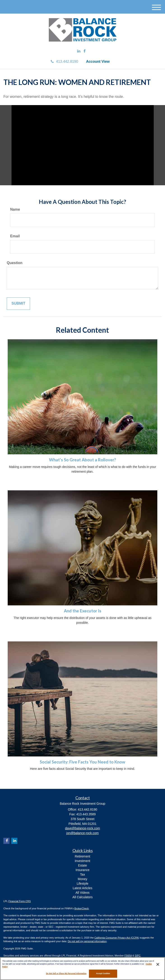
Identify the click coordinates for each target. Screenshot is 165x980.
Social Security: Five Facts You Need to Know (82, 762)
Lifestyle (82, 884)
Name (15, 209)
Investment (82, 861)
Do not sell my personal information (87, 941)
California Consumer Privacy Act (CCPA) (117, 938)
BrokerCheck (82, 908)
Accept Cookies (103, 974)
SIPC (138, 956)
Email (15, 236)
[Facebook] (85, 51)
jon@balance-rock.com (82, 833)
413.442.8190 (64, 61)
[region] (82, 969)
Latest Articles (82, 888)
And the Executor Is (83, 611)
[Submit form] (18, 304)
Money (82, 879)
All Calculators (82, 897)
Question (15, 263)
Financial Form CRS (20, 901)
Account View (98, 61)
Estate (83, 865)
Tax (83, 874)
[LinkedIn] (79, 51)
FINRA (128, 956)
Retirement (82, 856)
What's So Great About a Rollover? (82, 460)
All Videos (82, 893)
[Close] (158, 964)
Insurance (82, 870)
